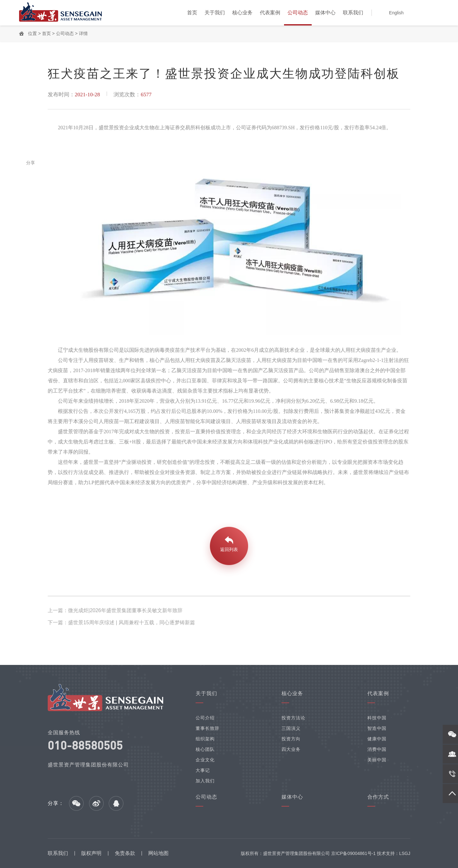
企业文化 (205, 760)
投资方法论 (293, 718)
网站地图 (158, 853)
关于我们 (215, 13)
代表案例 (270, 13)
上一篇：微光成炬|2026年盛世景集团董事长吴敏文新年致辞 (115, 611)
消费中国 (377, 749)
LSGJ (405, 853)
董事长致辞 (208, 728)
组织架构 (205, 739)
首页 (192, 13)
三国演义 (291, 728)
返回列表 (229, 550)
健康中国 (377, 739)
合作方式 (378, 797)
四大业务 (291, 749)
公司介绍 (205, 718)
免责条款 (125, 853)
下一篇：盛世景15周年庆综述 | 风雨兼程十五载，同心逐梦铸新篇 (121, 623)
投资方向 (291, 739)
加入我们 (205, 781)
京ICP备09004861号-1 (353, 853)
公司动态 (298, 13)
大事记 (203, 770)
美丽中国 (377, 760)
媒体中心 (325, 13)
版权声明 (91, 853)
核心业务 (242, 13)
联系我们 (353, 13)
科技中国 (377, 718)
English (396, 13)
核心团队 (205, 749)
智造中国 (377, 728)
